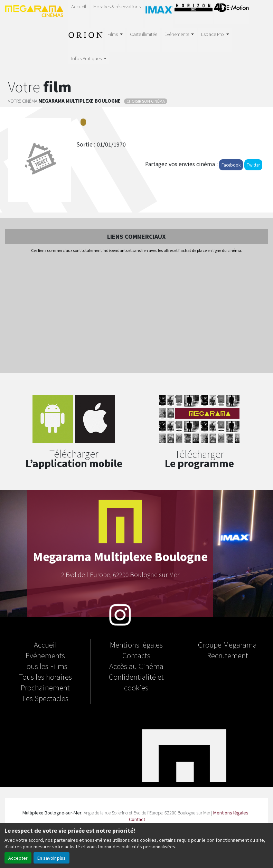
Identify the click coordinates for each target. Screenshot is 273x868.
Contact (137, 819)
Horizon (194, 11)
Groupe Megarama (227, 644)
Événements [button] (177, 34)
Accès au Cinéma (136, 666)
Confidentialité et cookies (136, 682)
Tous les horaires (45, 677)
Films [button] (113, 34)
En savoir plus (51, 858)
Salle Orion (86, 39)
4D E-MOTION (232, 11)
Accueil (79, 6)
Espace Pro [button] (213, 34)
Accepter (18, 858)
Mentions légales (136, 644)
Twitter (253, 165)
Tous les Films (45, 666)
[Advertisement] (136, 313)
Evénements (45, 655)
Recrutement (228, 655)
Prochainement (45, 687)
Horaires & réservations (117, 6)
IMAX (159, 12)
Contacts (136, 655)
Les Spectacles (45, 698)
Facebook (231, 165)
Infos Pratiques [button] (87, 58)
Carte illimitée (144, 34)
